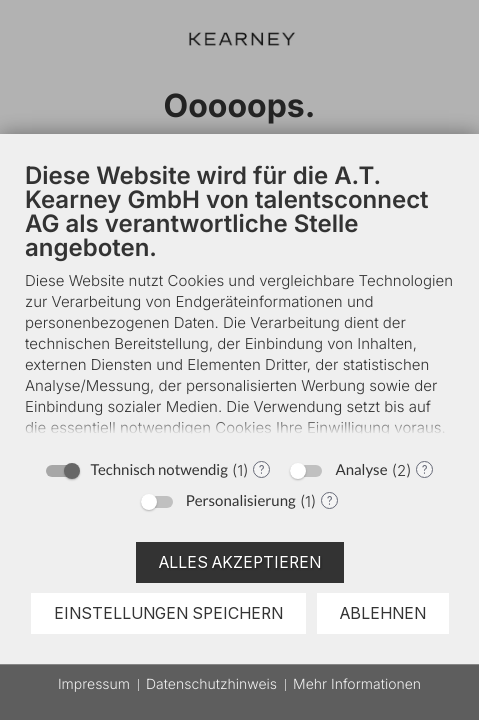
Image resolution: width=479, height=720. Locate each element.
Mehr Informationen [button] (357, 684)
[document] (239, 309)
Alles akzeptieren (240, 562)
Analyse (361, 470)
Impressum (94, 684)
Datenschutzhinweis (211, 684)
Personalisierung (241, 501)
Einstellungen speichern (168, 613)
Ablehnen (383, 613)
